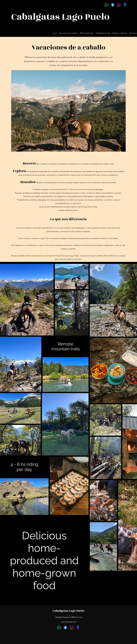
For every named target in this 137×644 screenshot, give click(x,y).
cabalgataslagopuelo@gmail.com (69, 617)
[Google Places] (125, 5)
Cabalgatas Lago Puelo (68, 611)
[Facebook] (113, 5)
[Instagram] (119, 5)
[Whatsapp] (107, 5)
